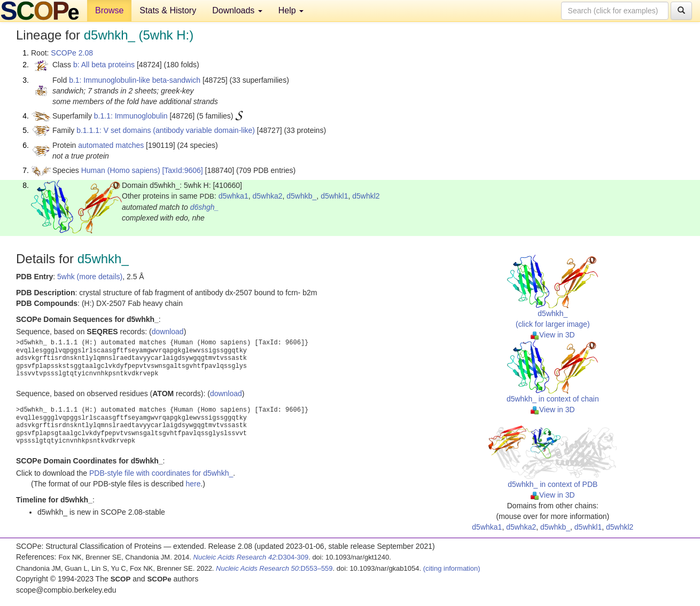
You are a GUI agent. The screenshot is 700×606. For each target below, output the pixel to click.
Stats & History (168, 10)
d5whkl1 (334, 196)
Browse (109, 10)
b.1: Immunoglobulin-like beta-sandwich (135, 80)
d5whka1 (234, 196)
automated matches (111, 145)
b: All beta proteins (104, 65)
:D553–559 (274, 568)
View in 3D (553, 335)
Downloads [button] (237, 10)
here (193, 484)
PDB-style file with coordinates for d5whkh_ (161, 473)
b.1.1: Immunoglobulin (131, 116)
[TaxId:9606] (182, 170)
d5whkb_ (301, 196)
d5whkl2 (366, 196)
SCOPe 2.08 (72, 53)
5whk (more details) (90, 277)
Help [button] (291, 10)
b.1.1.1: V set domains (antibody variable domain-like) (166, 130)
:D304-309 (251, 557)
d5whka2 (267, 196)
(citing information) (452, 568)
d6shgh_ (205, 207)
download (168, 332)
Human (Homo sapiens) (121, 170)
